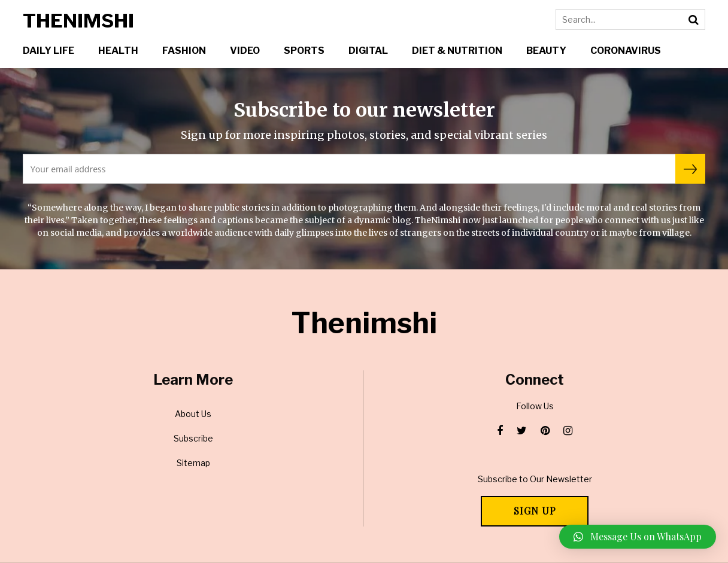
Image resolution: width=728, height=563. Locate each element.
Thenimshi (78, 21)
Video (245, 51)
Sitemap (193, 463)
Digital (368, 51)
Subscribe (193, 438)
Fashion (184, 51)
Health (118, 51)
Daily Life (48, 51)
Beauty (546, 51)
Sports (304, 51)
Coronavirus (626, 51)
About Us (193, 414)
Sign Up (535, 511)
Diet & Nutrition (457, 51)
